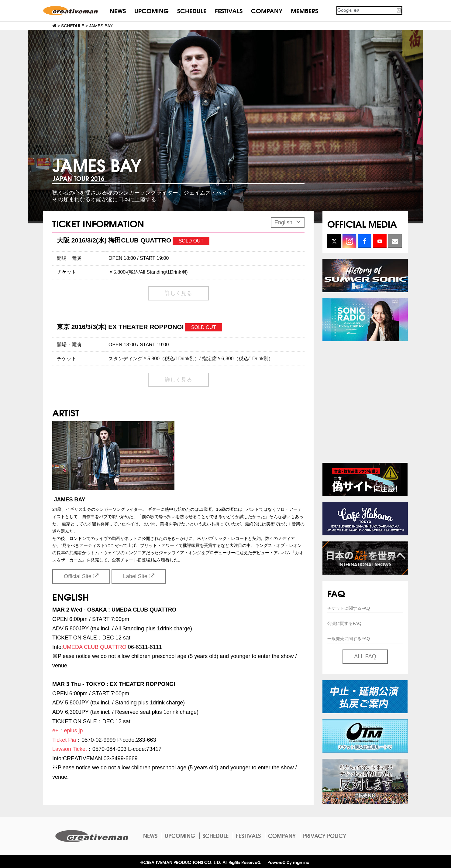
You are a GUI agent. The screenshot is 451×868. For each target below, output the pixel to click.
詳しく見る (178, 293)
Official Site (81, 576)
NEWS (118, 10)
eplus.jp (74, 731)
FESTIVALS (229, 10)
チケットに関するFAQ (349, 608)
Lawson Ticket (70, 749)
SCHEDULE (192, 10)
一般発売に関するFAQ (349, 639)
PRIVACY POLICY (325, 836)
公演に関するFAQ (344, 623)
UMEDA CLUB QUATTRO (95, 647)
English (288, 222)
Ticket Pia (64, 740)
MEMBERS (305, 10)
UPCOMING (151, 10)
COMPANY (267, 10)
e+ (55, 731)
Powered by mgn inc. (289, 862)
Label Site (139, 576)
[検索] (366, 10)
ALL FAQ (365, 656)
